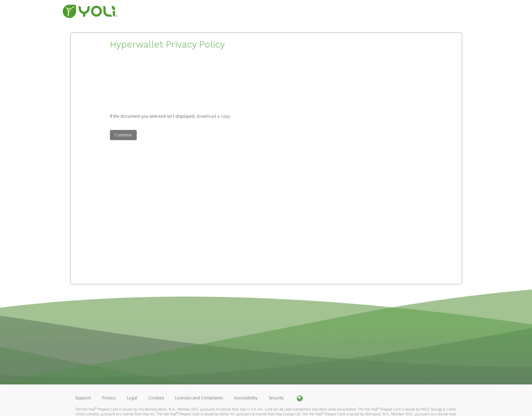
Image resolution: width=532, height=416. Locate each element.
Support (83, 398)
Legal (132, 398)
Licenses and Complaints (199, 398)
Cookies (156, 398)
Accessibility (246, 398)
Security (276, 398)
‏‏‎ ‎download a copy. (213, 116)
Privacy (109, 398)
